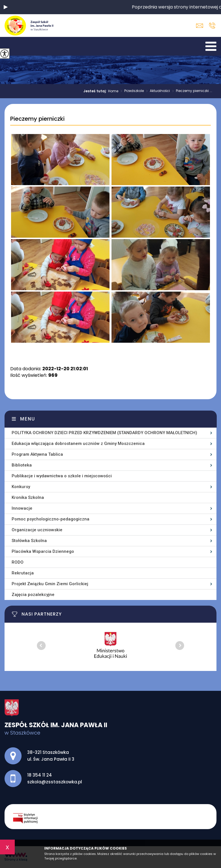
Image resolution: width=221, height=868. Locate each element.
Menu (28, 419)
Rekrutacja (23, 573)
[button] (6, 7)
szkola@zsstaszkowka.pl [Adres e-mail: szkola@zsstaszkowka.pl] (55, 782)
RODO (18, 562)
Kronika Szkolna (28, 497)
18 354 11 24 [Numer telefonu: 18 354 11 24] (40, 775)
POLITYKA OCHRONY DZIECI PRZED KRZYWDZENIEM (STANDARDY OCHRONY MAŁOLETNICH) (104, 433)
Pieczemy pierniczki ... (191, 91)
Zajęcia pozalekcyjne (33, 595)
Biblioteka (22, 465)
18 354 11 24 (212, 26)
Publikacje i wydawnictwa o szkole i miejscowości (62, 476)
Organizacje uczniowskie (37, 530)
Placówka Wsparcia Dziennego (43, 551)
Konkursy (21, 487)
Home (113, 91)
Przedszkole (131, 91)
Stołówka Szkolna (29, 541)
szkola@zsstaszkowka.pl (200, 26)
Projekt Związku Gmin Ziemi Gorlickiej (50, 584)
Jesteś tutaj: (96, 91)
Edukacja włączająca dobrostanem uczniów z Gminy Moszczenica (78, 444)
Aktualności (157, 91)
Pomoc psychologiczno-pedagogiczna (50, 519)
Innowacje (22, 508)
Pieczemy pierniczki (37, 119)
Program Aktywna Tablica (37, 454)
